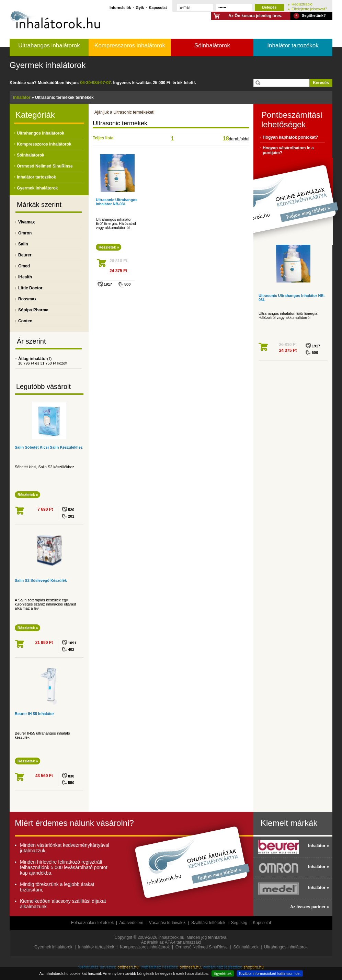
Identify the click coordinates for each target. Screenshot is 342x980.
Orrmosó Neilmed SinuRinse (45, 166)
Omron (25, 233)
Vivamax (27, 222)
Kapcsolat (158, 7)
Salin (23, 244)
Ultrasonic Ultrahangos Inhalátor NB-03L (117, 202)
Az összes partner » (310, 907)
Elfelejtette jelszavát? (309, 9)
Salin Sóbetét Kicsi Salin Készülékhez (49, 447)
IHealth (25, 277)
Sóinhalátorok (212, 45)
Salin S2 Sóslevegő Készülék (41, 580)
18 (226, 139)
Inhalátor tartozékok (293, 45)
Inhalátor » (318, 846)
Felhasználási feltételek (93, 923)
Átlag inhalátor (33, 359)
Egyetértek (223, 973)
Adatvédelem (131, 923)
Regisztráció (302, 4)
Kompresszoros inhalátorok (130, 45)
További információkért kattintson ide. (270, 973)
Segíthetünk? (314, 15)
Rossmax (27, 299)
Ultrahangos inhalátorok (49, 45)
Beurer (25, 255)
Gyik (140, 7)
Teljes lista (103, 138)
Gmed (24, 266)
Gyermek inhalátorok (48, 65)
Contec (25, 321)
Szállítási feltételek (208, 923)
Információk (120, 7)
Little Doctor (30, 288)
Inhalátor (22, 97)
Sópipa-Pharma (33, 310)
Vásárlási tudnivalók (167, 923)
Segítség (239, 923)
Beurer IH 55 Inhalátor (34, 714)
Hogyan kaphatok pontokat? (290, 137)
